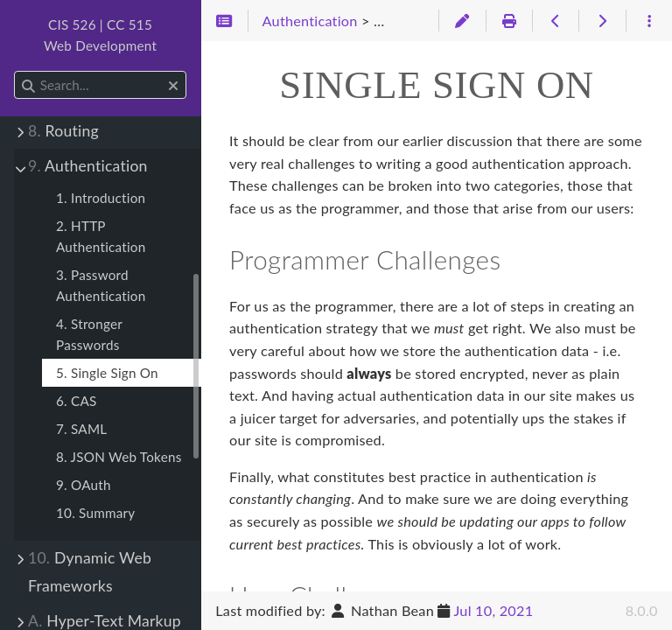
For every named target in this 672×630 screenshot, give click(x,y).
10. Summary (95, 513)
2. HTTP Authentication (101, 236)
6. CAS (77, 401)
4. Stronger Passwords (89, 334)
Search (15, 71)
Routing (63, 131)
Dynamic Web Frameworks (90, 572)
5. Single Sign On (107, 373)
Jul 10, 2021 (493, 610)
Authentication (88, 166)
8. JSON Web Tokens (119, 457)
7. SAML (81, 429)
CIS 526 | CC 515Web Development (100, 35)
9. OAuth (84, 485)
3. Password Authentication (101, 285)
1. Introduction (101, 198)
